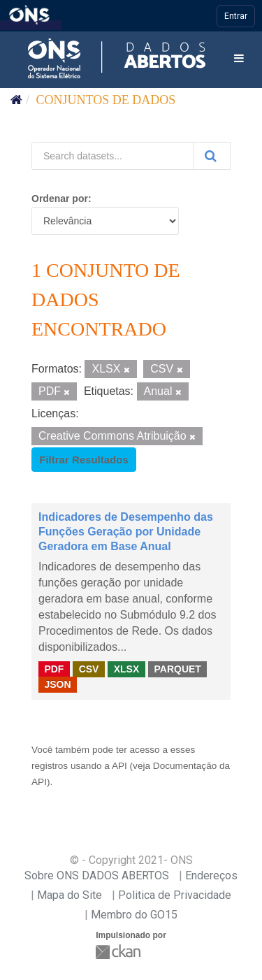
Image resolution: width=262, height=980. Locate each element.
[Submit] (212, 156)
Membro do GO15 (134, 915)
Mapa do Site (70, 895)
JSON (57, 684)
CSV (89, 668)
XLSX (127, 668)
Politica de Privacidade (175, 895)
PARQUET (177, 668)
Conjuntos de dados (106, 100)
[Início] (16, 100)
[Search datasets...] (112, 156)
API (119, 766)
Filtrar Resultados (84, 460)
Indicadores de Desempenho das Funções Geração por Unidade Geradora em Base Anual (126, 532)
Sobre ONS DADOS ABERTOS (97, 875)
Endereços (211, 875)
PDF (54, 668)
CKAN (119, 952)
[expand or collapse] (239, 59)
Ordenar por (60, 199)
